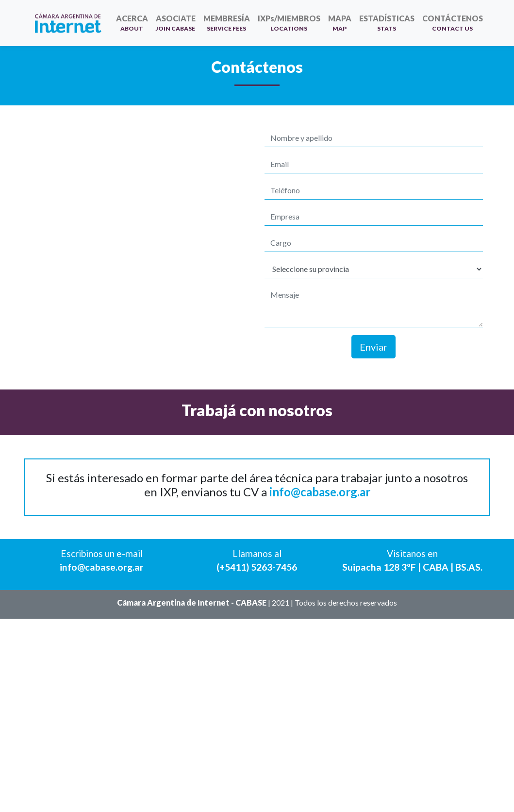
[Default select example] (374, 269)
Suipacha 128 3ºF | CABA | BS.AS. (412, 567)
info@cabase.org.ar (320, 492)
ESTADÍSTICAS (387, 23)
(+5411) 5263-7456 (257, 567)
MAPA (340, 23)
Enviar (373, 347)
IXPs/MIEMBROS (289, 23)
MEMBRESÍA (227, 23)
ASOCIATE (176, 23)
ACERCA (132, 23)
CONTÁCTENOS (453, 23)
